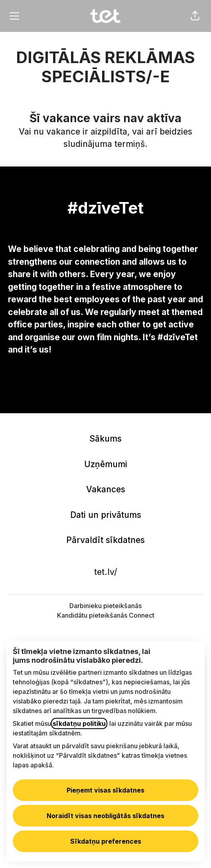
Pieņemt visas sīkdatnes (105, 790)
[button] (195, 16)
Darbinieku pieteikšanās (105, 606)
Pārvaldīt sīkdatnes (105, 540)
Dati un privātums (106, 515)
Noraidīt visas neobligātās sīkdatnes (105, 816)
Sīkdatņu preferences (106, 841)
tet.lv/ (106, 572)
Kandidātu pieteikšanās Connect (106, 615)
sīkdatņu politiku (79, 723)
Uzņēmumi (106, 464)
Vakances (106, 489)
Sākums (105, 439)
